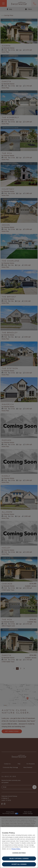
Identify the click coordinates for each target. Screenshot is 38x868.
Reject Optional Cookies (19, 859)
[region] (19, 847)
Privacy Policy (16, 849)
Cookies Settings (19, 853)
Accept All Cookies (19, 864)
